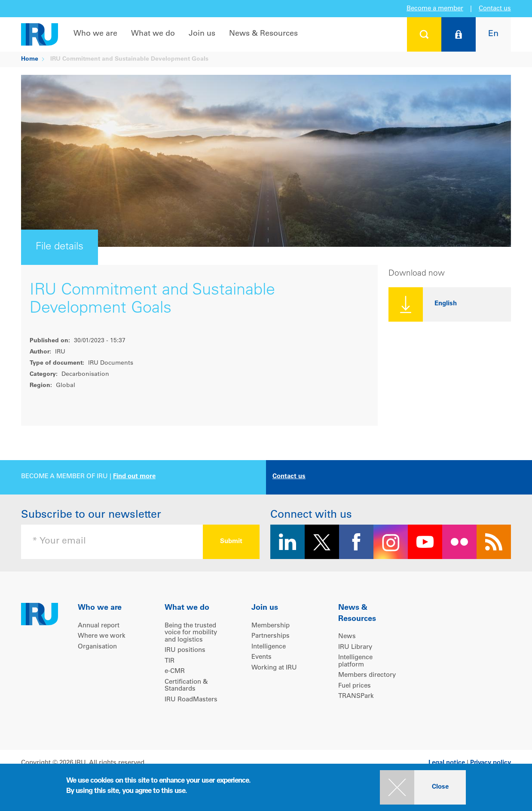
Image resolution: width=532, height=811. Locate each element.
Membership (271, 626)
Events (261, 657)
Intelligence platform (355, 661)
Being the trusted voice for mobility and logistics (191, 633)
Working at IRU (274, 668)
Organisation (97, 647)
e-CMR (175, 671)
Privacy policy (491, 763)
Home (30, 59)
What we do (153, 34)
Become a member (435, 9)
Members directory (367, 675)
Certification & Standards (186, 686)
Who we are (95, 34)
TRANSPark (356, 696)
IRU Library (355, 647)
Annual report (99, 626)
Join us (202, 34)
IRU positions (185, 650)
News (347, 637)
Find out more (134, 477)
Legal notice (447, 763)
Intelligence (269, 647)
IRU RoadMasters (191, 700)
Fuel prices (355, 686)
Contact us (495, 9)
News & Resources (263, 34)
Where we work (102, 636)
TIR (170, 661)
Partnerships (271, 636)
